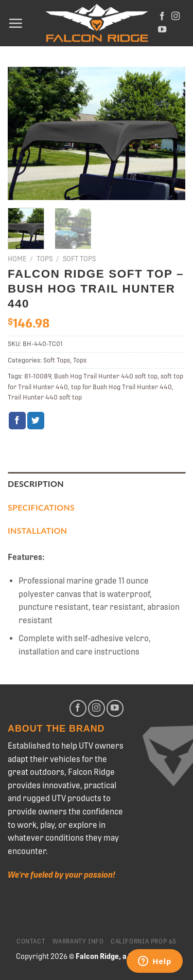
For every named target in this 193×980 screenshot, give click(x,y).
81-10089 (38, 376)
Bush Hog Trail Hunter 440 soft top (106, 376)
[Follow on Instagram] (176, 16)
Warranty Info (78, 941)
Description (36, 484)
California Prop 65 (144, 941)
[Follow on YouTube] (162, 30)
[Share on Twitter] (36, 421)
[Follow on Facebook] (162, 16)
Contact (31, 941)
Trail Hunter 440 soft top (45, 397)
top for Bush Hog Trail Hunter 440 (121, 387)
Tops (45, 259)
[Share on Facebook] (17, 421)
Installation (37, 530)
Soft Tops (79, 259)
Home (17, 259)
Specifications (41, 507)
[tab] (97, 484)
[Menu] (15, 23)
